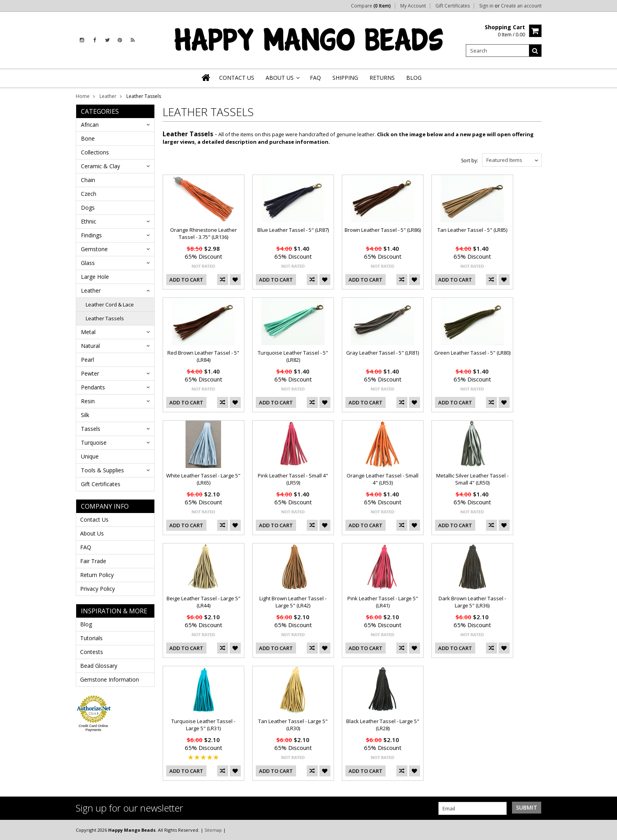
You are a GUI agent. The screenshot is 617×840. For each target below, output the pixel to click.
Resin (88, 401)
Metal (88, 332)
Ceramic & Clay (100, 166)
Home (83, 96)
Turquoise (94, 443)
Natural (90, 346)
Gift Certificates (453, 6)
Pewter (90, 373)
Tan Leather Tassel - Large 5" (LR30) (293, 725)
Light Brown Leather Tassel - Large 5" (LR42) (293, 602)
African (90, 125)
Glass (88, 263)
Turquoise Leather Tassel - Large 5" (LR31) (203, 725)
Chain (88, 180)
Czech (89, 194)
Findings (91, 235)
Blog (86, 624)
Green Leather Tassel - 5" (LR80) (472, 353)
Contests (92, 652)
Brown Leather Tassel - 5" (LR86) (383, 230)
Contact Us (94, 520)
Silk (85, 415)
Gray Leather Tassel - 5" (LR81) (383, 353)
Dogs (88, 208)
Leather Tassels (105, 318)
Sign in (486, 6)
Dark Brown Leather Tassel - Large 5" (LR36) (472, 602)
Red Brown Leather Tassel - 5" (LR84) (203, 356)
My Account (413, 6)
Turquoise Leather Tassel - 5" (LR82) (293, 356)
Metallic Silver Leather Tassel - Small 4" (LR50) (472, 479)
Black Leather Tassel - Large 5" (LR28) (383, 725)
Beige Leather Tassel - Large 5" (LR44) (203, 602)
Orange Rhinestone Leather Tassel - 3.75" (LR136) (203, 233)
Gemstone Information (110, 679)
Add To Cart (186, 280)
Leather (108, 96)
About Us (92, 533)
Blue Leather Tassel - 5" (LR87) (293, 230)
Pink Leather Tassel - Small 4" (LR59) (293, 479)
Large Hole (95, 277)
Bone (88, 138)
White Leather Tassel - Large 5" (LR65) (203, 479)
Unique (90, 456)
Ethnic (89, 221)
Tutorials (91, 638)
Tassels (91, 429)
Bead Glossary (99, 666)
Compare (371, 6)
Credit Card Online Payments (93, 728)
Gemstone (94, 249)
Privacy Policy (98, 589)
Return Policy (97, 575)
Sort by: (470, 161)
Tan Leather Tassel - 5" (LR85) (472, 230)
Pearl (87, 360)
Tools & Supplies (102, 470)
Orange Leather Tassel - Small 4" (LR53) (383, 479)
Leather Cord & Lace (110, 304)
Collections (95, 152)
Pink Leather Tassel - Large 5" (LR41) (383, 602)
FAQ (86, 547)
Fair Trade (93, 561)
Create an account (521, 6)
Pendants (93, 387)
